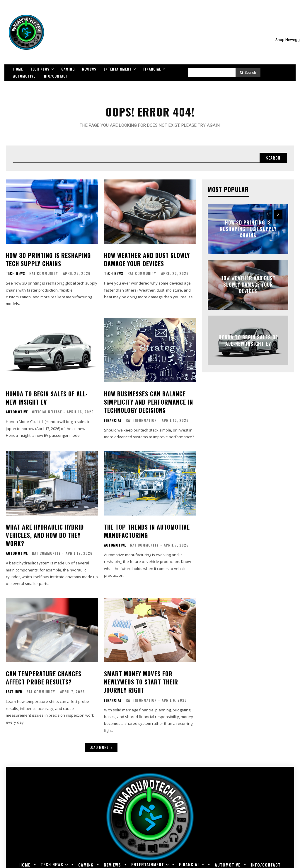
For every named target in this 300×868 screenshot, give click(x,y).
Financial (113, 419)
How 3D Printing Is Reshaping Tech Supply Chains (46, 262)
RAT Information (141, 419)
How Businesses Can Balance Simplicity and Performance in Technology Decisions (146, 402)
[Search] (248, 73)
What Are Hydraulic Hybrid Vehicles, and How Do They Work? (51, 529)
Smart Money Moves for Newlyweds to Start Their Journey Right (139, 669)
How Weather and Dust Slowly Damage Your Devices (145, 262)
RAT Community (44, 275)
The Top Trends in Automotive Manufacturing (145, 529)
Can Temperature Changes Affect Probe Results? (51, 666)
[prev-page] (268, 218)
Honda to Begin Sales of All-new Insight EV (248, 344)
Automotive (17, 412)
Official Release (47, 412)
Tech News (16, 275)
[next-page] (278, 218)
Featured (14, 679)
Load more (101, 733)
